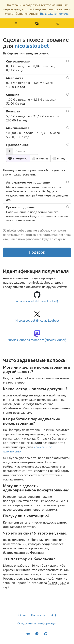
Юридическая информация (37, 623)
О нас (22, 615)
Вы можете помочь (54, 14)
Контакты (38, 615)
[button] (16, 23)
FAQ (53, 615)
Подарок (37, 252)
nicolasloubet (32, 46)
